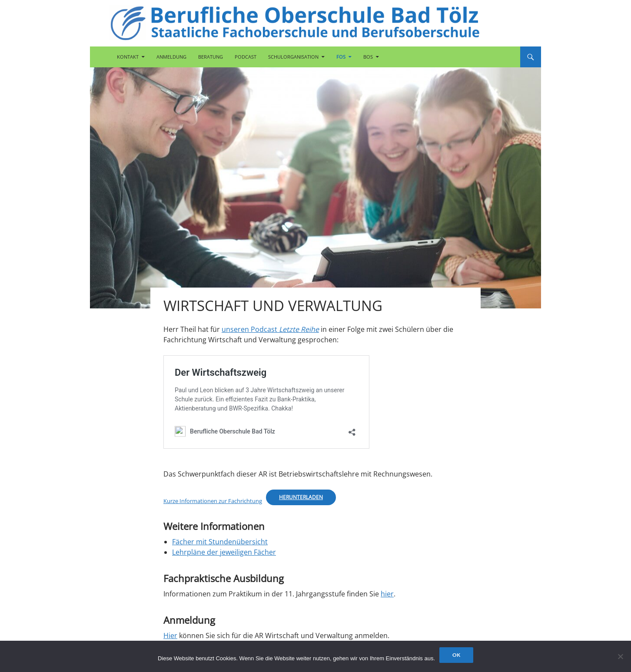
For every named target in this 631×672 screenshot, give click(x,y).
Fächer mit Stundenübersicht (220, 542)
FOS (341, 57)
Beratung (211, 57)
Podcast (246, 57)
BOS (368, 57)
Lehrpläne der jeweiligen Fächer (224, 552)
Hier (170, 636)
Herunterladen (301, 497)
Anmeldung (171, 57)
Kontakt (128, 57)
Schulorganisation (293, 57)
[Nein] (620, 656)
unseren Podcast (270, 329)
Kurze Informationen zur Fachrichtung (213, 501)
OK (456, 655)
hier (387, 594)
